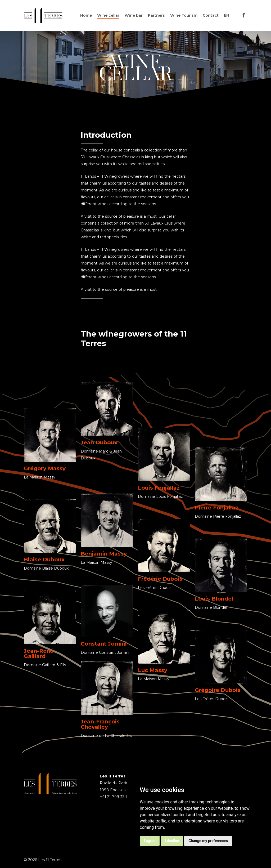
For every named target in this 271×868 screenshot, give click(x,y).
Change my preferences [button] (208, 841)
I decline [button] (172, 841)
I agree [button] (150, 841)
